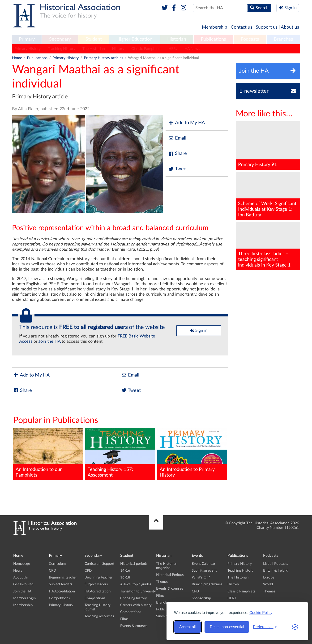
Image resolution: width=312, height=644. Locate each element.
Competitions (59, 598)
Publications (213, 39)
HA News (192, 49)
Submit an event (204, 571)
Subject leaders (61, 584)
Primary (27, 39)
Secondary (60, 39)
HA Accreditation (62, 591)
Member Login (24, 598)
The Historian (94, 49)
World (268, 584)
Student (94, 39)
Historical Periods (170, 575)
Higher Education (134, 39)
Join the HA (49, 342)
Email (177, 138)
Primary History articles (103, 58)
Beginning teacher (63, 577)
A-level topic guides (136, 584)
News (18, 571)
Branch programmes (207, 584)
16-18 (125, 577)
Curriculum (57, 564)
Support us (267, 27)
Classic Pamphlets (146, 49)
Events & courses (134, 626)
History (118, 49)
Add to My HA (186, 123)
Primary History (28, 49)
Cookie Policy (261, 613)
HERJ (173, 49)
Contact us (241, 27)
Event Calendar (203, 564)
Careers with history (136, 605)
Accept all (187, 627)
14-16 (125, 571)
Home (17, 58)
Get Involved (23, 584)
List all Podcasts (276, 564)
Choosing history (134, 598)
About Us (21, 577)
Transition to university (138, 591)
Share (177, 154)
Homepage (22, 564)
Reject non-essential (227, 627)
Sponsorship (201, 598)
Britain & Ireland (276, 571)
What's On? (201, 577)
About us (290, 27)
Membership (215, 27)
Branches (283, 39)
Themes (162, 582)
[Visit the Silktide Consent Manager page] (295, 627)
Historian (177, 39)
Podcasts (250, 39)
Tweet (178, 169)
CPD (52, 571)
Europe (269, 577)
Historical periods (134, 564)
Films (124, 619)
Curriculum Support (99, 564)
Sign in (199, 330)
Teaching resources (99, 616)
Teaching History (62, 49)
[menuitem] (27, 39)
